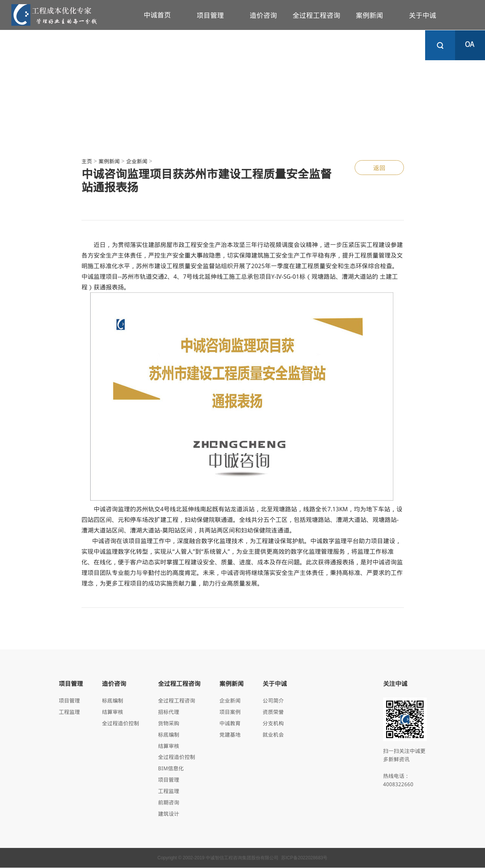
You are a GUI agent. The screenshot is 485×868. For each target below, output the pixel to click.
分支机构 (273, 723)
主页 (87, 161)
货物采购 (169, 723)
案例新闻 (369, 15)
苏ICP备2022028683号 (304, 858)
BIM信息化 (171, 769)
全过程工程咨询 (316, 15)
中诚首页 (157, 15)
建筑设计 (169, 814)
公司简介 (273, 700)
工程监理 (69, 712)
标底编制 (113, 700)
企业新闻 (137, 161)
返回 (379, 168)
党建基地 (230, 735)
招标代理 (169, 712)
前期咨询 (169, 803)
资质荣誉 (273, 712)
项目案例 (230, 712)
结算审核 (113, 712)
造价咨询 (263, 15)
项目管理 (210, 15)
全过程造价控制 (120, 723)
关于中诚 (422, 15)
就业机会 (273, 735)
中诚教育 (230, 723)
